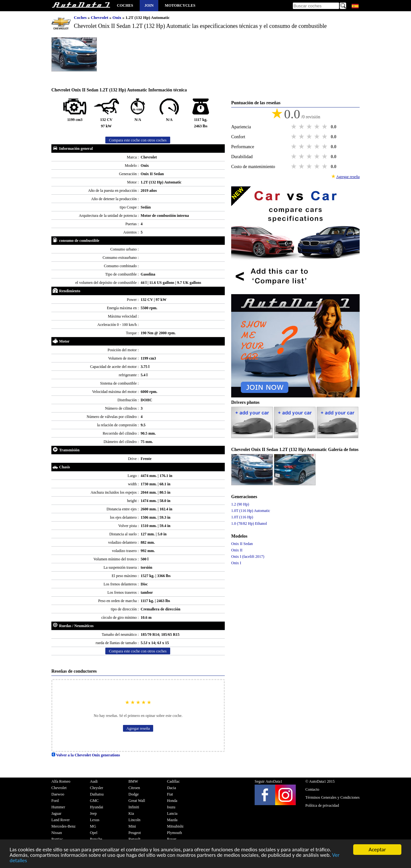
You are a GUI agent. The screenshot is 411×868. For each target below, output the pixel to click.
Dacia (171, 788)
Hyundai (96, 807)
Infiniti (134, 807)
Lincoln (134, 820)
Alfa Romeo (61, 781)
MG (93, 826)
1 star (294, 127)
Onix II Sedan (242, 544)
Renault (134, 839)
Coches (125, 5)
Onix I (236, 563)
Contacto (312, 789)
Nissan (57, 833)
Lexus (95, 820)
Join (149, 5)
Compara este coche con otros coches (138, 140)
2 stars (302, 127)
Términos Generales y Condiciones (332, 797)
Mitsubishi (175, 826)
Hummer (58, 807)
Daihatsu (97, 794)
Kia (131, 813)
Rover (172, 839)
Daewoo (58, 794)
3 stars (310, 127)
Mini (132, 826)
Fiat (170, 794)
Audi (94, 781)
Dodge (134, 794)
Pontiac (57, 839)
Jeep (93, 813)
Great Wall (137, 801)
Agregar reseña (138, 728)
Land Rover (61, 820)
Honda (172, 801)
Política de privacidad (322, 805)
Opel (94, 833)
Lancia (172, 813)
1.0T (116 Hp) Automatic (251, 511)
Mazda (172, 820)
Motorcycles (180, 5)
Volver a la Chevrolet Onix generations (86, 755)
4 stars (318, 127)
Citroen (134, 788)
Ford (55, 801)
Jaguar (56, 813)
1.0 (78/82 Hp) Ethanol (249, 523)
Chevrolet (100, 17)
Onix (117, 17)
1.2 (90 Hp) (240, 504)
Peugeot (135, 833)
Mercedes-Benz (63, 826)
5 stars (325, 127)
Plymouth (175, 833)
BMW (133, 781)
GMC (94, 801)
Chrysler (96, 788)
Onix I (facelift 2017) (248, 557)
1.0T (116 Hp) (242, 517)
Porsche (96, 839)
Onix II (237, 550)
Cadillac (173, 781)
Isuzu (171, 807)
